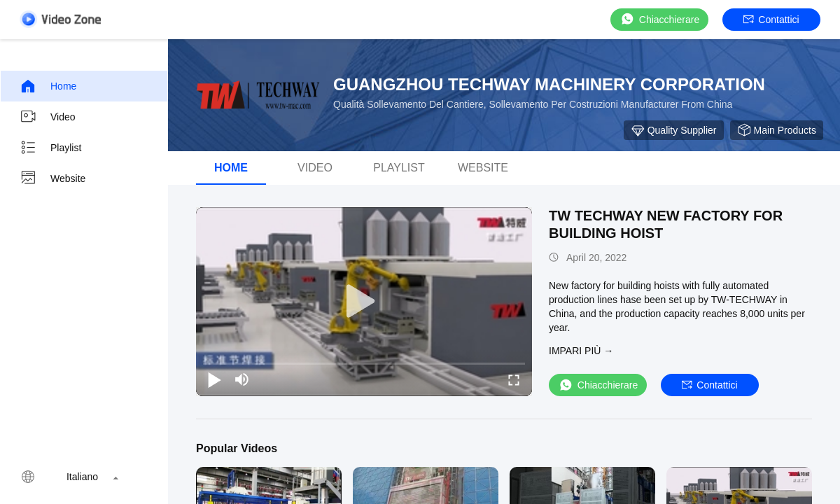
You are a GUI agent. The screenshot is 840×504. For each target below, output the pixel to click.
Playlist (50, 148)
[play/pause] (214, 379)
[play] (364, 302)
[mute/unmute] (242, 379)
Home (48, 86)
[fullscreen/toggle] (514, 379)
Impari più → (581, 351)
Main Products (777, 130)
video (48, 117)
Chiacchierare (659, 19)
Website (52, 178)
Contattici (771, 20)
